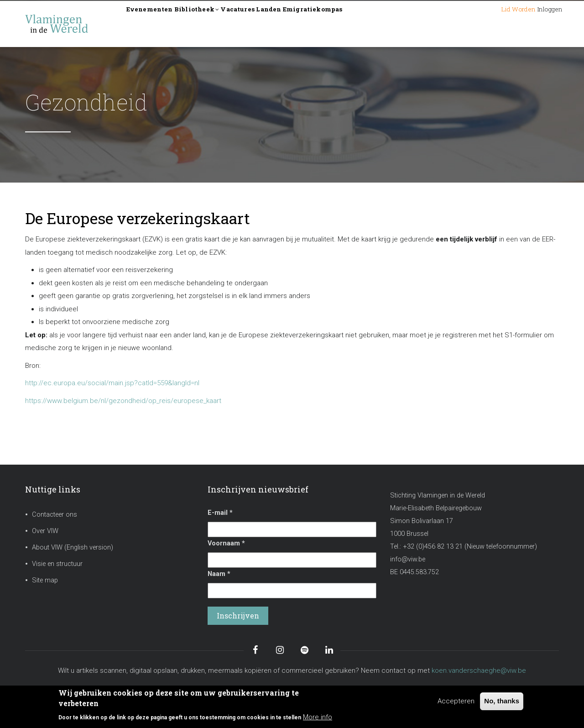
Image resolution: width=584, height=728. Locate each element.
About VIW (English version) (73, 547)
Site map (45, 580)
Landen (323, 24)
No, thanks (502, 701)
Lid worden (490, 24)
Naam (219, 574)
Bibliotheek (222, 24)
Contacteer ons (55, 515)
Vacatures (278, 24)
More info (318, 717)
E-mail (220, 513)
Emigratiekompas (383, 24)
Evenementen (158, 24)
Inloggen (541, 24)
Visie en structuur (57, 564)
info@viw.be (408, 559)
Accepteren (456, 701)
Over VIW (45, 531)
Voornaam (226, 543)
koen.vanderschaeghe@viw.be (479, 670)
